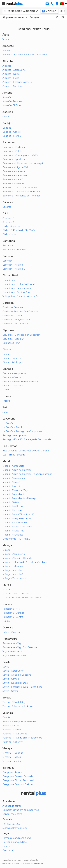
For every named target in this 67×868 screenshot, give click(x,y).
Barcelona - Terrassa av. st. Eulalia (20, 188)
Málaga (6, 550)
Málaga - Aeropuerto (14, 554)
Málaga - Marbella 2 (13, 574)
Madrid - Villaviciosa (13, 535)
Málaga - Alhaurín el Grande (17, 558)
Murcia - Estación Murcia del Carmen (22, 598)
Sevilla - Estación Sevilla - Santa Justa (22, 687)
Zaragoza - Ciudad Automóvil (18, 780)
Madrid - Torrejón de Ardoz (17, 519)
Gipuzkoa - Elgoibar (13, 339)
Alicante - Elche (11, 78)
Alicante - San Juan (13, 86)
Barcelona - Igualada (14, 159)
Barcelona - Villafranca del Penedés (21, 196)
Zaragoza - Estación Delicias (18, 784)
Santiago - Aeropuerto (15, 435)
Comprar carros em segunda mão (21, 810)
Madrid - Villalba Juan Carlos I (18, 527)
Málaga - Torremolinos (14, 578)
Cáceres (7, 207)
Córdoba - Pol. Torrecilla (15, 324)
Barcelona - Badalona (14, 147)
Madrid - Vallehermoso (15, 523)
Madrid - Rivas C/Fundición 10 (18, 514)
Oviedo (6, 117)
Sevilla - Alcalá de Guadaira (17, 675)
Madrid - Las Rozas (13, 506)
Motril (6, 390)
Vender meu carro (12, 814)
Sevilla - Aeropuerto (13, 671)
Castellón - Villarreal (13, 265)
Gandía (6, 717)
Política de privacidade (15, 842)
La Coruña (8, 423)
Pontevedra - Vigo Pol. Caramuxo (20, 647)
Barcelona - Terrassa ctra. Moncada (21, 192)
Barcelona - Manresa (14, 171)
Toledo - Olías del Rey (14, 702)
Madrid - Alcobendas (14, 478)
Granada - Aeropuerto (14, 373)
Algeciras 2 (8, 218)
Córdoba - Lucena (12, 316)
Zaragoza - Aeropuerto (15, 772)
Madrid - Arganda (12, 486)
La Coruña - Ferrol (12, 427)
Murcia (6, 590)
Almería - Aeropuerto (14, 101)
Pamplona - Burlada (13, 613)
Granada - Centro (12, 377)
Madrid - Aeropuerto (13, 466)
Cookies (7, 846)
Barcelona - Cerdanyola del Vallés (20, 155)
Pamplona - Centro (13, 617)
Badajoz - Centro (12, 132)
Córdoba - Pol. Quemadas (16, 320)
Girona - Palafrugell (13, 362)
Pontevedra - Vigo (12, 643)
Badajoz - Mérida (12, 136)
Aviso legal (8, 850)
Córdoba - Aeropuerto (14, 307)
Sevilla (6, 667)
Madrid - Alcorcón (12, 482)
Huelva (6, 401)
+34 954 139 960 (11, 824)
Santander (8, 245)
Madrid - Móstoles (12, 510)
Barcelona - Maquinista (15, 175)
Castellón (7, 261)
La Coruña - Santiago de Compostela (22, 431)
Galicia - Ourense (12, 632)
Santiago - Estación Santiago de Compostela (27, 439)
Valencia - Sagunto (13, 742)
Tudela (6, 621)
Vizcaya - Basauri (12, 757)
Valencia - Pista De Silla (15, 734)
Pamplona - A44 (11, 609)
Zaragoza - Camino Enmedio (18, 776)
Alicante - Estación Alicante (17, 82)
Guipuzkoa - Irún (11, 343)
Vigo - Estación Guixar (14, 656)
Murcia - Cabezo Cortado (16, 594)
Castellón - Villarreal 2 (14, 269)
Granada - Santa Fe (13, 386)
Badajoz (7, 128)
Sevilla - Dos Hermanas (15, 683)
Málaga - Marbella (12, 570)
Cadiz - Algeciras (11, 226)
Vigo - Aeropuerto (12, 651)
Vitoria (6, 39)
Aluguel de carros (12, 806)
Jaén (5, 412)
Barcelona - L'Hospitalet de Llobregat (23, 163)
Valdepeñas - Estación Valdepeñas (21, 296)
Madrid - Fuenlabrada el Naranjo (20, 498)
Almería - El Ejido (12, 105)
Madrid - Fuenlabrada (14, 494)
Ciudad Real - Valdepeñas (16, 292)
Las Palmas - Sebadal (14, 455)
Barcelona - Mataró (13, 179)
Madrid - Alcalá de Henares (17, 470)
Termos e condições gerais (17, 838)
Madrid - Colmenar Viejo (15, 490)
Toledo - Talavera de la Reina (18, 706)
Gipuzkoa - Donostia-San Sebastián (21, 335)
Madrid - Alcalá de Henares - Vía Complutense (27, 474)
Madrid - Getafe (11, 502)
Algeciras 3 (8, 222)
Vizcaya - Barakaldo (13, 753)
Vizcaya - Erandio (12, 761)
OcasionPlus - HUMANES (16, 539)
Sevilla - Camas (11, 679)
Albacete (7, 51)
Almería (7, 97)
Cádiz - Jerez (9, 234)
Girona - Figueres (12, 358)
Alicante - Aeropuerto (14, 70)
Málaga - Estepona (13, 566)
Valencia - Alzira (11, 726)
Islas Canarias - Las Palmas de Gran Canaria (26, 451)
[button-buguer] (3, 4)
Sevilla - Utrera (10, 691)
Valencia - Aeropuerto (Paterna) (20, 722)
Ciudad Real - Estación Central (19, 284)
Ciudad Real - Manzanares (17, 288)
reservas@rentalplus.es (15, 828)
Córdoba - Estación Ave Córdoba (20, 311)
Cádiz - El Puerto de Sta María (19, 230)
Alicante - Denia (11, 74)
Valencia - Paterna (12, 730)
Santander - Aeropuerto (15, 250)
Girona (6, 354)
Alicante (7, 66)
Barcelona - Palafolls (13, 184)
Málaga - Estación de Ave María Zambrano (25, 562)
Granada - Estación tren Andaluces (21, 382)
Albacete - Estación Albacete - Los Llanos (25, 55)
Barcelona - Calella (12, 151)
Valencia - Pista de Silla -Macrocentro (22, 738)
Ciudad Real (9, 280)
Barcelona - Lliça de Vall (15, 167)
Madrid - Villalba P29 (13, 531)
